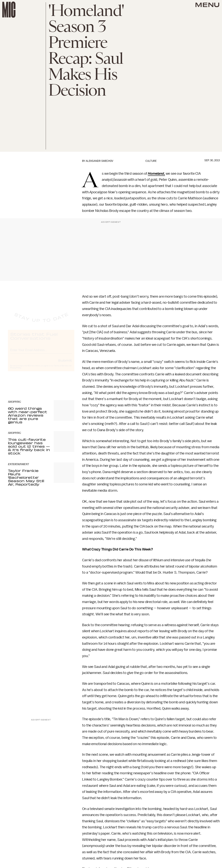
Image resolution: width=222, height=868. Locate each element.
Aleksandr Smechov (99, 161)
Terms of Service (61, 369)
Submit (65, 364)
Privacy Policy (16, 371)
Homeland (156, 174)
